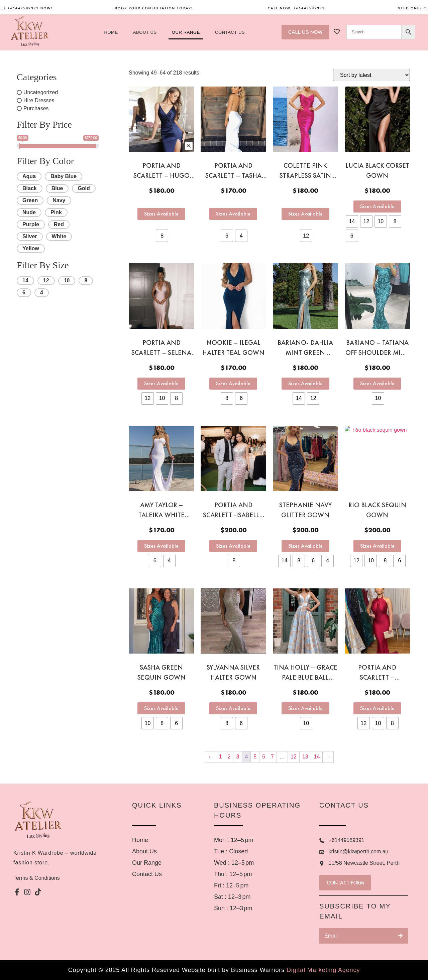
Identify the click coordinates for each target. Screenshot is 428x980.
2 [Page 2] (229, 757)
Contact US (230, 32)
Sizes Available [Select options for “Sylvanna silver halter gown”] (233, 708)
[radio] (162, 236)
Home (111, 32)
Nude (29, 212)
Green (30, 200)
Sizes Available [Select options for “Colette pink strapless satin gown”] (305, 214)
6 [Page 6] (264, 757)
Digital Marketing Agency (323, 970)
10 (67, 281)
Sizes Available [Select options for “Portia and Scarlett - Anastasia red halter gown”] (377, 708)
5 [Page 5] (255, 757)
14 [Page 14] (317, 757)
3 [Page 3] (238, 757)
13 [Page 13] (305, 757)
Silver (30, 236)
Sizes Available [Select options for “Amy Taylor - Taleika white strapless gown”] (161, 546)
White (59, 236)
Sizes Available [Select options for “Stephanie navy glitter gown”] (305, 546)
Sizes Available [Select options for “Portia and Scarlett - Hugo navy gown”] (161, 214)
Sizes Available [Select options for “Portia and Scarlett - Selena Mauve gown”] (161, 383)
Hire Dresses (39, 100)
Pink (56, 212)
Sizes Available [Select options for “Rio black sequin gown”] (377, 546)
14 (25, 281)
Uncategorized (41, 92)
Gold (84, 188)
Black (30, 188)
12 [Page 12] (294, 757)
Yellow (31, 248)
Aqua (29, 176)
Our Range (186, 32)
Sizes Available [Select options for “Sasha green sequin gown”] (161, 708)
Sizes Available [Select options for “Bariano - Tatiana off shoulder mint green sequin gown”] (377, 383)
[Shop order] (371, 75)
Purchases (36, 108)
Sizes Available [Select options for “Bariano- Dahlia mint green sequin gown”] (305, 383)
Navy (59, 200)
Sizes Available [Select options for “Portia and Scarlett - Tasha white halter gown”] (233, 214)
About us (145, 32)
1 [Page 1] (221, 757)
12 (46, 281)
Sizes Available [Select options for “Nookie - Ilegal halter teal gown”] (233, 383)
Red (59, 224)
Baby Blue (64, 176)
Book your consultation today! (163, 8)
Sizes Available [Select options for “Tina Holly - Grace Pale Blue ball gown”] (305, 708)
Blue (57, 188)
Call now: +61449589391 (305, 8)
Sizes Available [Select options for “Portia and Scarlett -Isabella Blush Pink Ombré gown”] (233, 546)
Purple (31, 224)
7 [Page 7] (272, 757)
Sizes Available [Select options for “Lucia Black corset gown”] (377, 206)
